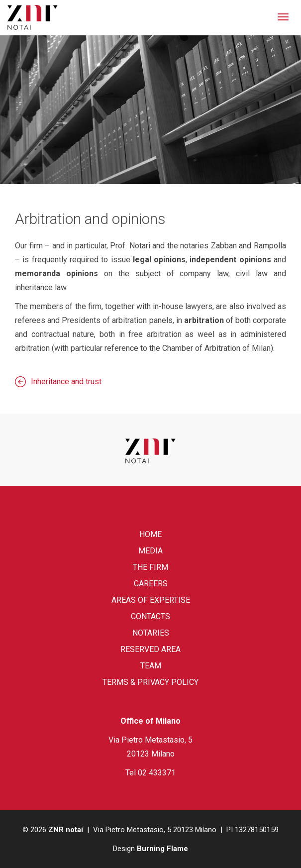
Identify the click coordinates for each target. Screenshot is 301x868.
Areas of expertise (151, 600)
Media (150, 551)
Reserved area (150, 649)
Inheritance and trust (66, 381)
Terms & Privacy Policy (150, 682)
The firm (150, 567)
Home (150, 534)
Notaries (151, 633)
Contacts (150, 616)
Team (151, 666)
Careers (151, 584)
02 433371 (157, 773)
